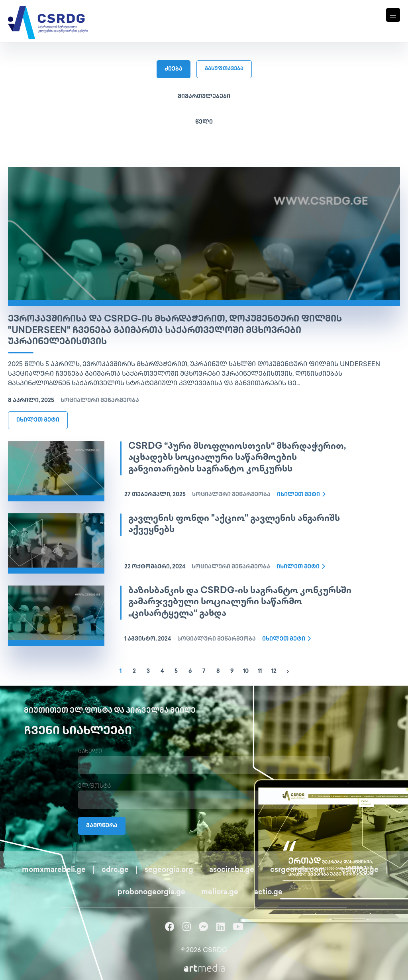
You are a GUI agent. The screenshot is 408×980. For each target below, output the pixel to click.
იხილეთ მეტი (38, 420)
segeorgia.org (169, 870)
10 (246, 671)
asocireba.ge (232, 870)
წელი (204, 122)
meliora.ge (220, 892)
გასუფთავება (224, 69)
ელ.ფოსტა (94, 786)
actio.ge (268, 892)
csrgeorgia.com (298, 870)
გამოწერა (102, 826)
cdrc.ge (115, 870)
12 (274, 671)
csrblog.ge (360, 870)
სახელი (90, 752)
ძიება (174, 69)
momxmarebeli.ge (54, 870)
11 (260, 671)
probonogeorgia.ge (151, 892)
